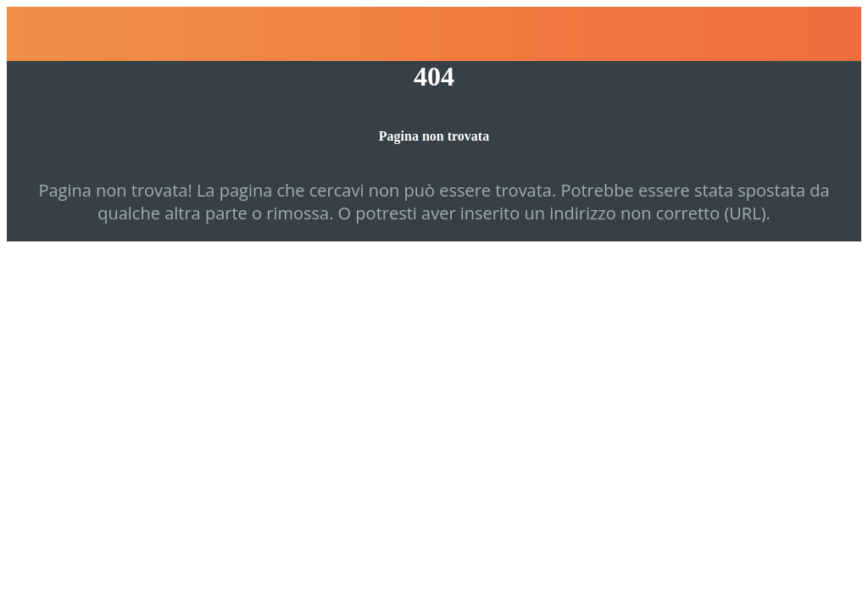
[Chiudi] (34, 34)
